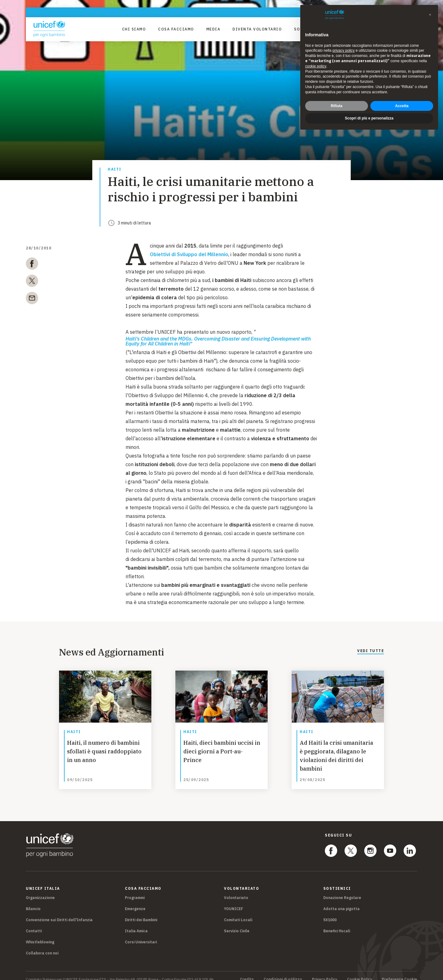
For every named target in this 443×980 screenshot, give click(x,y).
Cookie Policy (359, 972)
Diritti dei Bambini (141, 912)
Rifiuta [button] (336, 106)
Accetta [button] (402, 106)
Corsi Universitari (141, 935)
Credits (247, 972)
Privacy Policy (325, 972)
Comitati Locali (238, 912)
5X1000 (330, 912)
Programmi (135, 890)
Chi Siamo (134, 29)
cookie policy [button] (316, 66)
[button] (430, 15)
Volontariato (236, 890)
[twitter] (32, 282)
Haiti (115, 169)
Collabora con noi (42, 946)
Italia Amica (136, 924)
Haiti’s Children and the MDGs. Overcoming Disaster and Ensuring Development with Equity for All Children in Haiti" (218, 341)
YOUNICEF (233, 901)
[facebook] (32, 265)
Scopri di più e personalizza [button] (369, 118)
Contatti (34, 924)
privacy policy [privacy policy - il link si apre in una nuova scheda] (344, 50)
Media (214, 29)
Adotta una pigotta (341, 901)
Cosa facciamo (176, 29)
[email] (32, 299)
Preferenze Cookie (399, 972)
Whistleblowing (40, 935)
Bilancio (33, 901)
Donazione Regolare (342, 890)
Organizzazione (40, 890)
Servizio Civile (237, 924)
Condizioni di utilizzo (283, 972)
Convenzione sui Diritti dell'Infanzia (59, 912)
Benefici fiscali (337, 924)
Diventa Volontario (257, 29)
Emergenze (135, 901)
